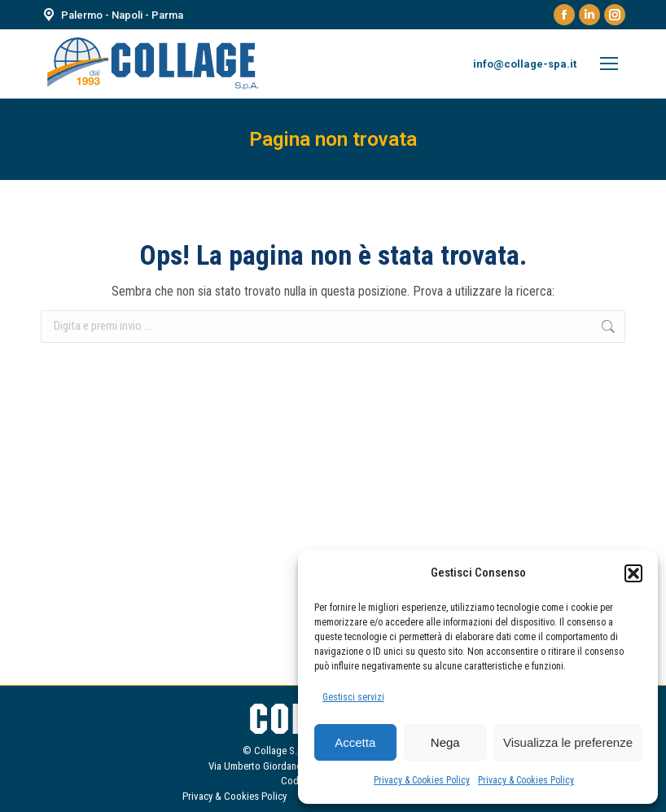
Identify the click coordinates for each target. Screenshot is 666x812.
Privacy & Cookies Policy (422, 780)
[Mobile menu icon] (609, 64)
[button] (633, 573)
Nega (445, 742)
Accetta (355, 742)
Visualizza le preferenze (568, 742)
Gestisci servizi (353, 697)
